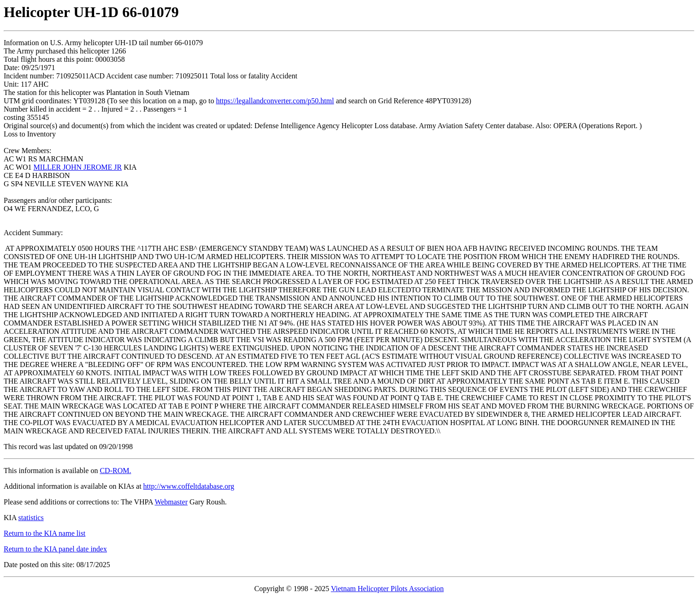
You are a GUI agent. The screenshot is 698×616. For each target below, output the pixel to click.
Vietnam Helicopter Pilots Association (387, 589)
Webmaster (171, 502)
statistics (31, 518)
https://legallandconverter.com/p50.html (275, 101)
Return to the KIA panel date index (55, 549)
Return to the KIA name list (44, 533)
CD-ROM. (115, 471)
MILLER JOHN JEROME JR (78, 167)
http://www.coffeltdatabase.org (189, 486)
